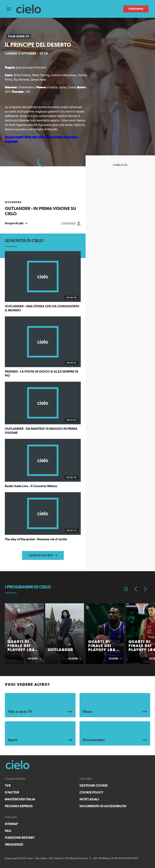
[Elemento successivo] (145, 589)
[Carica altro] (43, 555)
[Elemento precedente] (136, 589)
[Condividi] (71, 223)
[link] (43, 208)
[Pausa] (126, 589)
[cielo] (31, 9)
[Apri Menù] (11, 9)
